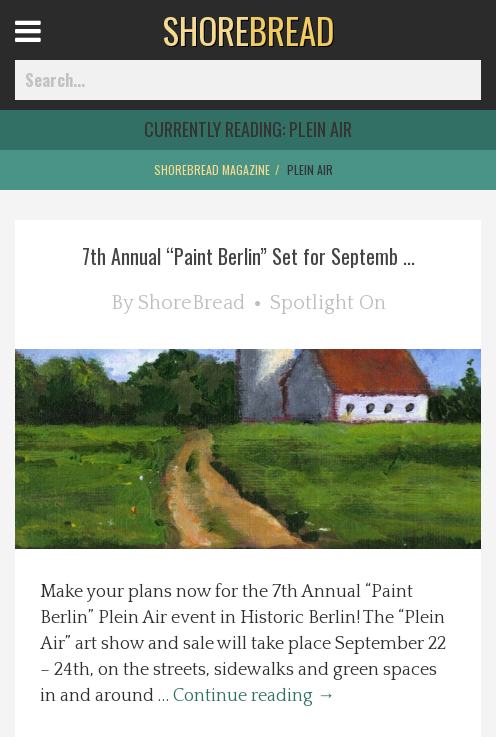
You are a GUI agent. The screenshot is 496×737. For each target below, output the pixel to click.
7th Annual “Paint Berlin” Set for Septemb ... (248, 256)
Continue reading (254, 696)
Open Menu (52, 49)
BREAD (248, 30)
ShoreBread (191, 303)
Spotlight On (328, 303)
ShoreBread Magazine (212, 169)
